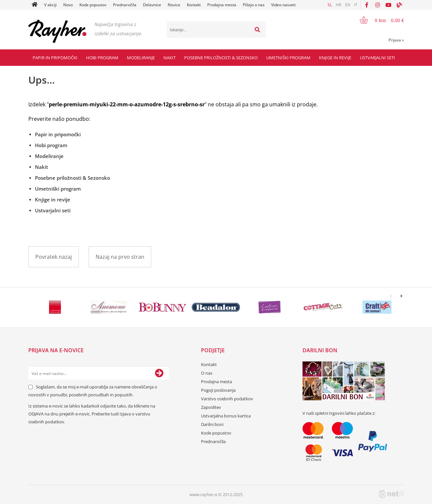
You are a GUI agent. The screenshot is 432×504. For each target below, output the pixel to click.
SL (330, 5)
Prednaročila (125, 5)
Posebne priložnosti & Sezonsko (221, 58)
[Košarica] (378, 20)
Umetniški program (288, 58)
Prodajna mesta (222, 5)
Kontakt (194, 5)
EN (348, 5)
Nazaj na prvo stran (120, 257)
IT (356, 5)
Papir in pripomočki (55, 58)
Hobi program (102, 58)
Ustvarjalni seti (377, 58)
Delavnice (152, 5)
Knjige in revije (335, 58)
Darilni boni (212, 424)
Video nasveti (283, 5)
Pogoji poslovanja (218, 390)
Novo (68, 5)
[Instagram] (378, 5)
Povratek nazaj (54, 257)
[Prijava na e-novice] (159, 373)
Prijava (396, 40)
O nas (207, 373)
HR (338, 5)
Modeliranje (141, 58)
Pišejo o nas (254, 5)
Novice (174, 5)
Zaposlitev (211, 407)
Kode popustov (93, 5)
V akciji (50, 5)
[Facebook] (367, 5)
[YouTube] (389, 5)
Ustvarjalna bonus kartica (226, 416)
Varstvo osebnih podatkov (227, 399)
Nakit (170, 58)
